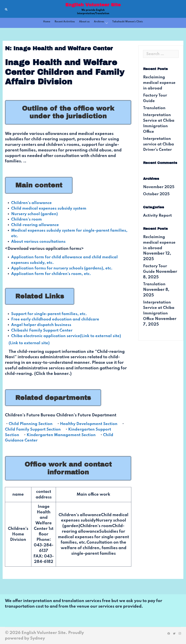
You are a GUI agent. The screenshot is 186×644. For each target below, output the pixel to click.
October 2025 (157, 194)
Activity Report (158, 215)
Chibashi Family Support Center (43, 330)
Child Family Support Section (34, 429)
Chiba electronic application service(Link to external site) (68, 336)
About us (84, 22)
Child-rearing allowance (36, 225)
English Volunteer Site (93, 5)
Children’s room (27, 219)
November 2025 (160, 187)
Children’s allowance (32, 203)
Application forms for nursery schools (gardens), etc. (64, 268)
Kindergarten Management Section (63, 435)
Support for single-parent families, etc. (50, 314)
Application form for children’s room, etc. (53, 274)
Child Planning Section (31, 424)
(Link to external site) (30, 343)
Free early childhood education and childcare (57, 319)
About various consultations (39, 241)
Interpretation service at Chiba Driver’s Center (159, 144)
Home (47, 22)
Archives (99, 22)
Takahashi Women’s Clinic (128, 22)
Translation (155, 108)
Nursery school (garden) (36, 214)
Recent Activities (65, 22)
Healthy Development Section (92, 424)
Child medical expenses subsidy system (50, 208)
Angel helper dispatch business (42, 325)
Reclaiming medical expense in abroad (160, 83)
